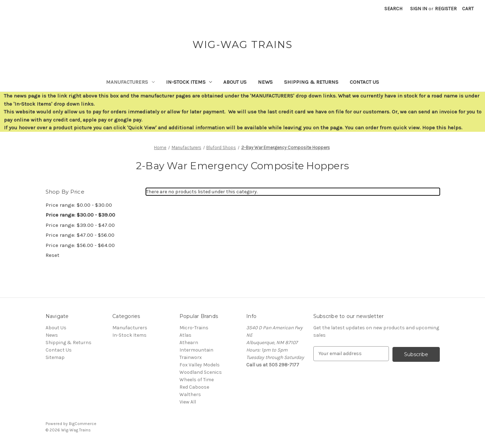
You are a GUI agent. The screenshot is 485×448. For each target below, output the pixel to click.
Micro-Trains (194, 328)
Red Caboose (194, 387)
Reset (52, 255)
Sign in (419, 9)
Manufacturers (130, 82)
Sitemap (55, 357)
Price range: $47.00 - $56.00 (80, 235)
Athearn (189, 343)
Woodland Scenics (201, 372)
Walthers (190, 394)
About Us (235, 82)
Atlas (185, 335)
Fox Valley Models (200, 365)
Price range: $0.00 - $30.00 (79, 205)
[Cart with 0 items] (468, 9)
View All (188, 402)
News (265, 82)
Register (446, 9)
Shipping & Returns (311, 82)
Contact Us (364, 82)
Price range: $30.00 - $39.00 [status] (80, 215)
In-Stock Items (189, 82)
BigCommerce (83, 424)
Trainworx (191, 357)
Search (393, 9)
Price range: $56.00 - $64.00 (80, 245)
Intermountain (196, 350)
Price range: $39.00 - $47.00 (80, 225)
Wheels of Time (197, 380)
